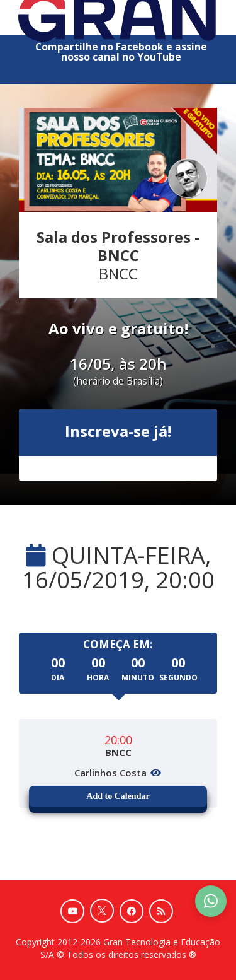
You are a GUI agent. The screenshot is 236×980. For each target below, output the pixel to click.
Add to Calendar (118, 796)
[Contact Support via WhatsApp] (211, 901)
